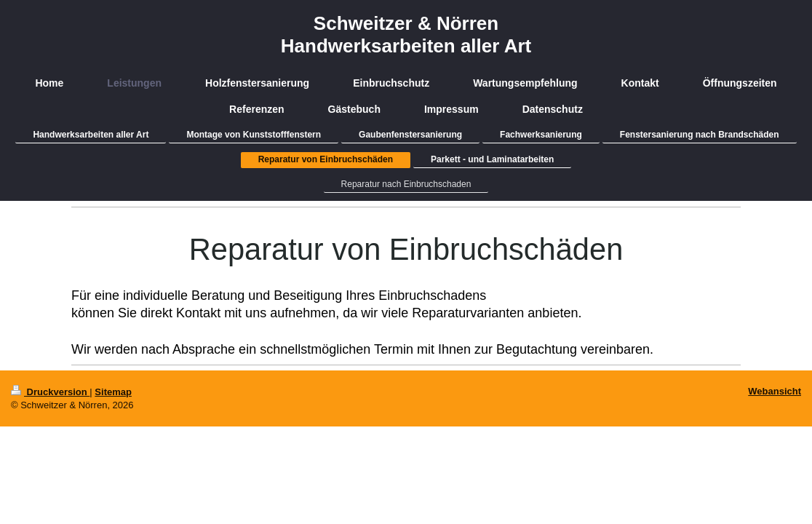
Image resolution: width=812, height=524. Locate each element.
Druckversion (50, 392)
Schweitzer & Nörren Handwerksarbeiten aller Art (406, 35)
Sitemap (113, 392)
